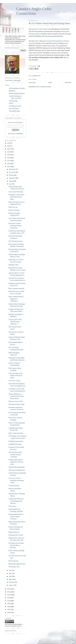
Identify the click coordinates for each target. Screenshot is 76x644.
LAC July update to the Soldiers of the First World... (15, 376)
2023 (9, 143)
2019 (9, 155)
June (10, 570)
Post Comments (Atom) (44, 87)
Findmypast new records (16, 441)
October (12, 175)
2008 (9, 607)
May (10, 573)
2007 (9, 609)
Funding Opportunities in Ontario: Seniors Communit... (16, 517)
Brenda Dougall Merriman (17, 93)
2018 (9, 158)
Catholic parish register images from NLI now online (16, 462)
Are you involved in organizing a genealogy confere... (16, 480)
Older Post (68, 82)
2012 (9, 595)
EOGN (11, 103)
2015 (9, 167)
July (10, 184)
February (12, 582)
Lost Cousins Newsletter (16, 192)
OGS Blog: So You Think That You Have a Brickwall (16, 545)
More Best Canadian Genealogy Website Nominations (15, 226)
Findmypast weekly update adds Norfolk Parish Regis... (17, 197)
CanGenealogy (13, 101)
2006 (9, 612)
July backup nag (13, 561)
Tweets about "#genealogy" (13, 80)
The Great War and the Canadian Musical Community (15, 455)
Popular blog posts (14, 532)
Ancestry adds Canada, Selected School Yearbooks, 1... (15, 322)
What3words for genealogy (17, 467)
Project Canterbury (14, 210)
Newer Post (32, 82)
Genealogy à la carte (15, 106)
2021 (9, 149)
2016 (9, 164)
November (12, 172)
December (12, 169)
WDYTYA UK (13, 207)
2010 (9, 601)
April (11, 576)
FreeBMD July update (15, 444)
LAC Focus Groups (14, 381)
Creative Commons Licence (13, 626)
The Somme (12, 506)
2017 (9, 161)
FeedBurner (20, 134)
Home (50, 82)
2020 (9, 152)
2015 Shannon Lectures (16, 241)
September (12, 178)
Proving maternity (14, 486)
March (11, 579)
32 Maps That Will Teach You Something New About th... (16, 501)
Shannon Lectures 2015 (16, 401)
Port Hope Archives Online (17, 404)
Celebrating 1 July (14, 567)
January (11, 585)
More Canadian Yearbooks (16, 288)
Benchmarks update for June (17, 564)
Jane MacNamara (14, 109)
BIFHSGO (12, 91)
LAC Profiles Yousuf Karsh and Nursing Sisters (50, 23)
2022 (9, 146)
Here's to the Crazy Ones (16, 433)
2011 (9, 598)
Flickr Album (43, 29)
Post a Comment (33, 79)
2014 (9, 589)
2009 (9, 604)
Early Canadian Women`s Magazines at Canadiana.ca (16, 299)
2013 (9, 592)
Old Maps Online (14, 265)
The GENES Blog (14, 111)
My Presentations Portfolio (17, 88)
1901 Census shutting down (17, 470)
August (11, 181)
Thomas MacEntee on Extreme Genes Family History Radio (16, 396)
